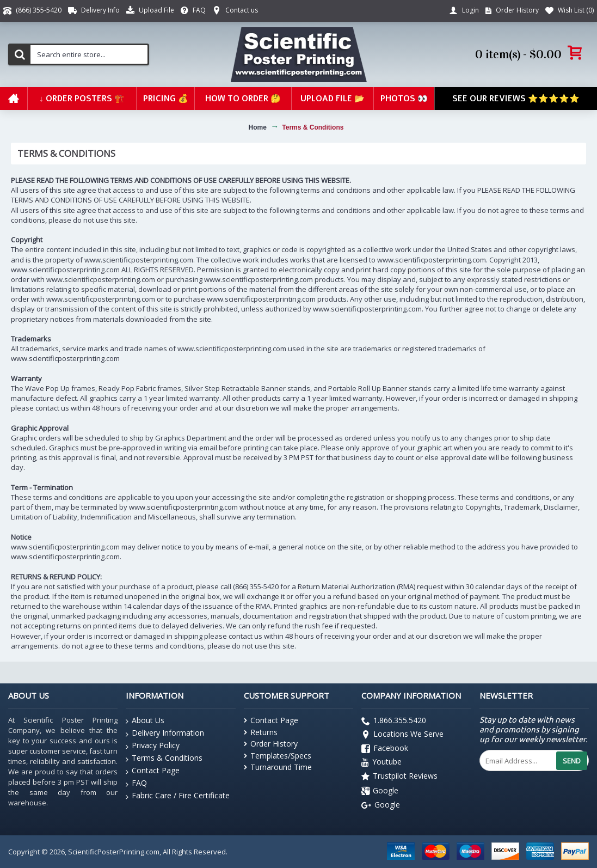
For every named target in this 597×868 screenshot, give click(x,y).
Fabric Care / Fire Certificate (178, 796)
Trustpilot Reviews (399, 777)
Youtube (381, 763)
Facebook (385, 749)
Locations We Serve (402, 735)
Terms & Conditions (164, 758)
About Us (145, 721)
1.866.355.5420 (394, 721)
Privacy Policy (153, 746)
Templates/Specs (278, 756)
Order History (271, 744)
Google (380, 791)
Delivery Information (165, 733)
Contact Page (153, 771)
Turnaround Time (278, 767)
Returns (261, 732)
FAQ (136, 783)
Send (572, 761)
